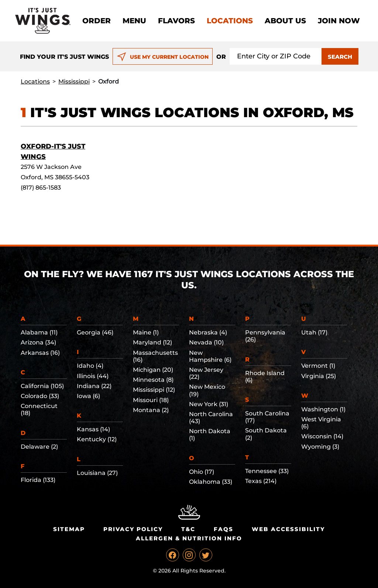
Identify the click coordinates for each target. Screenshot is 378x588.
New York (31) (209, 404)
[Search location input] (276, 56)
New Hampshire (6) (210, 356)
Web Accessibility (288, 529)
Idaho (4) (90, 366)
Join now (339, 21)
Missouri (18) (151, 400)
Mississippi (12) (154, 390)
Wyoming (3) (320, 447)
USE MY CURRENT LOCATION (163, 57)
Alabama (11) (39, 332)
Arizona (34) (38, 342)
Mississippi (74, 81)
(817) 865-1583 (41, 188)
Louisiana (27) (97, 473)
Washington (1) (323, 409)
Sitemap (69, 529)
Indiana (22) (94, 386)
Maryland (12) (152, 342)
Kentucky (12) (97, 439)
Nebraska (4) (208, 332)
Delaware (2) (39, 447)
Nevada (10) (206, 342)
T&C (188, 529)
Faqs (224, 529)
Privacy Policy (133, 529)
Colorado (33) (40, 396)
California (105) (42, 386)
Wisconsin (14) (322, 436)
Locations (230, 21)
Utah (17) (314, 332)
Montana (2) (151, 410)
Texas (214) (261, 481)
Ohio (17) (202, 472)
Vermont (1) (318, 366)
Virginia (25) (319, 376)
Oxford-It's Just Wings (53, 152)
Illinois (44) (93, 376)
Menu (134, 21)
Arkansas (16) (40, 353)
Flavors (176, 21)
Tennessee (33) (267, 471)
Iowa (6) (88, 396)
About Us (285, 21)
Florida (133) (38, 480)
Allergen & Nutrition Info (189, 538)
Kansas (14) (93, 429)
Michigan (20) (153, 370)
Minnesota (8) (153, 380)
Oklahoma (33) (211, 482)
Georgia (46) (95, 332)
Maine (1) (146, 332)
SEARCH (340, 57)
